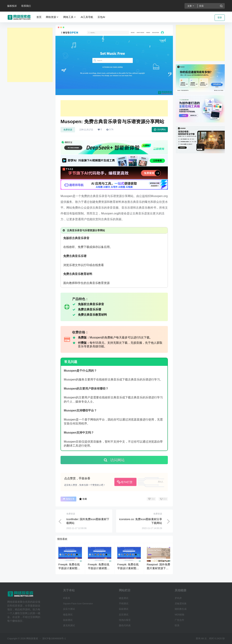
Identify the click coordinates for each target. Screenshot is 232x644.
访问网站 (160, 129)
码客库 (67, 598)
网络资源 (52, 17)
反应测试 (124, 615)
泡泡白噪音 (125, 620)
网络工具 (70, 17)
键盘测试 (68, 615)
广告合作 (179, 620)
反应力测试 (69, 609)
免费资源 (68, 130)
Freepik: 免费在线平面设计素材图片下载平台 (69, 568)
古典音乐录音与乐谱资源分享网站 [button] (83, 230)
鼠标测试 (68, 620)
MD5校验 (180, 615)
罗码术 (178, 598)
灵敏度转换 (181, 604)
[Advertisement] (30, 55)
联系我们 (26, 6)
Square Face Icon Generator (78, 604)
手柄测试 (124, 604)
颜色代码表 (125, 625)
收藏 (83, 499)
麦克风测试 (69, 625)
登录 (220, 18)
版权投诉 (12, 6)
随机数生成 (181, 609)
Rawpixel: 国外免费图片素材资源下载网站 (159, 568)
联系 (177, 625)
